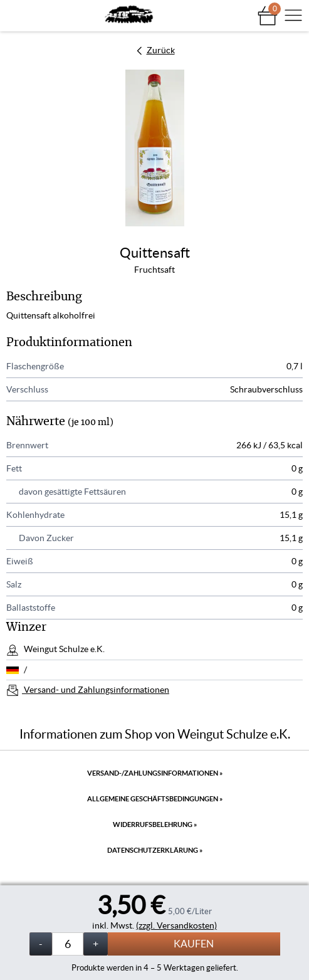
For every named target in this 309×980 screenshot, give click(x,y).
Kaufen (194, 944)
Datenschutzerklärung (155, 850)
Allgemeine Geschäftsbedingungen (155, 799)
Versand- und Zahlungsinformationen (96, 690)
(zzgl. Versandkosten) (176, 925)
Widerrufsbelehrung (155, 825)
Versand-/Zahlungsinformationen (155, 773)
